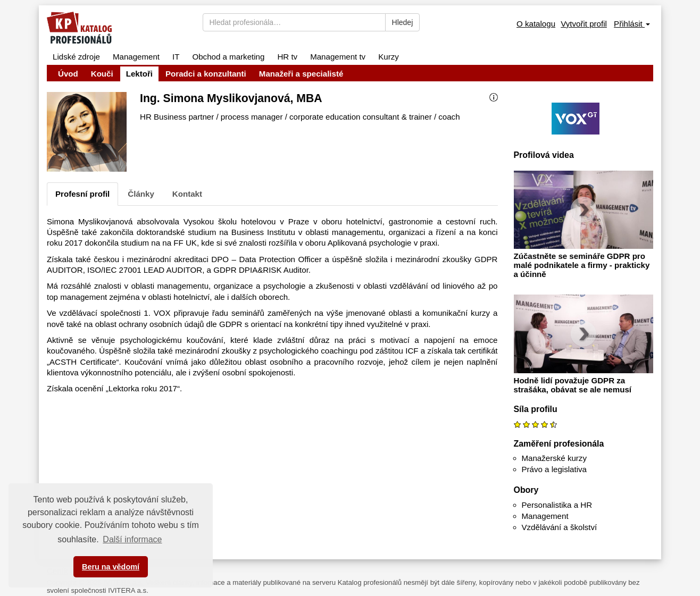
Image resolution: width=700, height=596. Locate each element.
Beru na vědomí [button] (111, 567)
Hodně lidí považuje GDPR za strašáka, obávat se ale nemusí (573, 385)
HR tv (287, 57)
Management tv (338, 57)
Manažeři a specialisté (301, 74)
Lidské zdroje (76, 57)
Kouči (102, 74)
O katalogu (536, 24)
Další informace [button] (132, 539)
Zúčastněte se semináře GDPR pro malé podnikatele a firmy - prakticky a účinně (582, 265)
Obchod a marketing (228, 57)
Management (136, 57)
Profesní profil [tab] (82, 194)
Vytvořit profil (584, 24)
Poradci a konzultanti (206, 74)
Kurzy (389, 57)
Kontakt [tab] (187, 194)
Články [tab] (141, 194)
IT (176, 57)
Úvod (68, 74)
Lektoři (139, 74)
